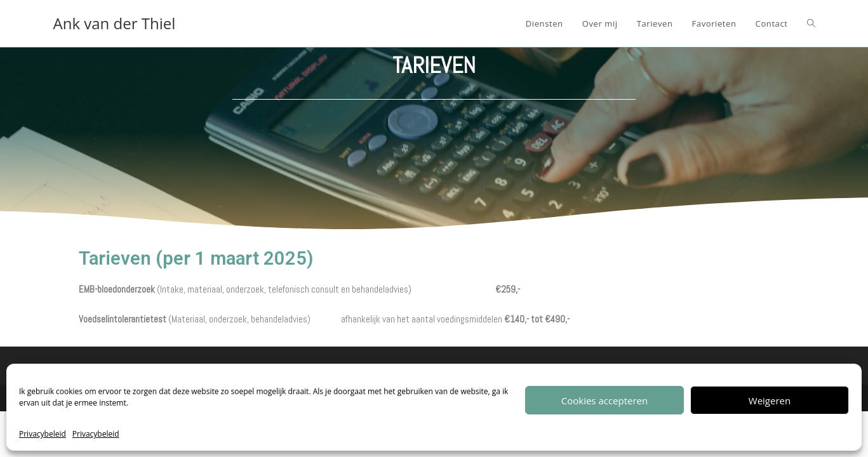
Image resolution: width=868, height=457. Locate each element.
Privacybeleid (43, 434)
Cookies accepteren (604, 401)
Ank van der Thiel (115, 23)
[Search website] (811, 23)
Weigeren (770, 401)
